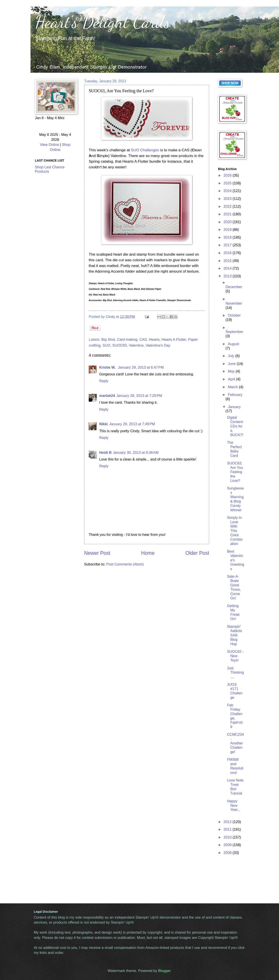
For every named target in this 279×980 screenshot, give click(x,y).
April (232, 379)
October (234, 315)
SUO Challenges (145, 150)
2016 (228, 253)
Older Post (197, 553)
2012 (228, 822)
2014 (228, 268)
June (232, 364)
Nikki (104, 424)
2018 (228, 237)
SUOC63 (120, 345)
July (231, 356)
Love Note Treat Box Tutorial (235, 787)
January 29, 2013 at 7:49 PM (132, 424)
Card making (127, 340)
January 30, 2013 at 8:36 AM (136, 453)
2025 (228, 183)
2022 (228, 207)
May (232, 371)
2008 (228, 853)
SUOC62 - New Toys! (235, 656)
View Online (49, 145)
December (234, 287)
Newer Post (97, 553)
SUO (106, 345)
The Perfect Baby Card (234, 449)
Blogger (164, 971)
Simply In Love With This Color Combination (235, 531)
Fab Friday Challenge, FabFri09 (235, 716)
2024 (228, 191)
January (234, 407)
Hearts (154, 340)
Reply (104, 381)
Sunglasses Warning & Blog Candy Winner (235, 499)
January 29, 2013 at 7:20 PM (139, 396)
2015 (228, 261)
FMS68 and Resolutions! (235, 766)
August (233, 344)
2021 (228, 214)
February (235, 395)
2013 (228, 276)
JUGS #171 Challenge (235, 691)
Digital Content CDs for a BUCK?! (235, 426)
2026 (228, 175)
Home (148, 553)
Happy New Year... (234, 805)
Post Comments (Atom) (125, 564)
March (233, 387)
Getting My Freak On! (233, 612)
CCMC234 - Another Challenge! (235, 743)
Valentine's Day (158, 345)
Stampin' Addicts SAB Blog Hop (234, 635)
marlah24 (107, 396)
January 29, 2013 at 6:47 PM (141, 367)
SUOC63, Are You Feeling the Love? (235, 472)
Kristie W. (108, 367)
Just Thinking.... (235, 672)
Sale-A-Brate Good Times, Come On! (234, 587)
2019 (228, 230)
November (234, 303)
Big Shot (108, 340)
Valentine (136, 345)
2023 (228, 199)
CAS (143, 340)
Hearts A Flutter (174, 340)
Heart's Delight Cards (103, 22)
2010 (228, 837)
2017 (228, 245)
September (234, 332)
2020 (228, 222)
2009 (228, 845)
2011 (228, 829)
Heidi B (105, 453)
